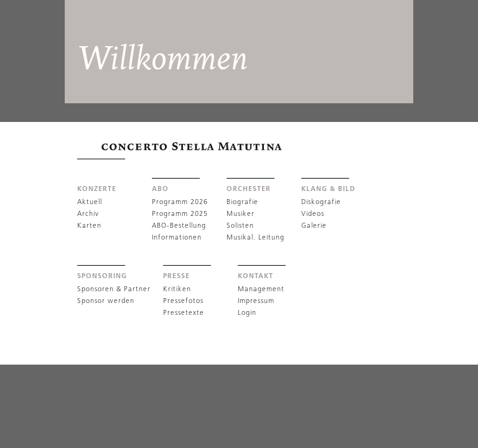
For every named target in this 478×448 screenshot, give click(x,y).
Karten (89, 225)
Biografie (242, 202)
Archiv (88, 213)
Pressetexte (184, 312)
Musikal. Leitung (255, 237)
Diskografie (321, 202)
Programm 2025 (180, 213)
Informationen (177, 237)
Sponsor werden (106, 301)
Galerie (314, 225)
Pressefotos (183, 301)
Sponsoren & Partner (114, 289)
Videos (313, 213)
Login (247, 312)
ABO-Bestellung (179, 225)
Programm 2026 (180, 202)
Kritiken (177, 289)
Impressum (256, 301)
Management (261, 289)
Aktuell (90, 202)
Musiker (241, 213)
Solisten (240, 225)
